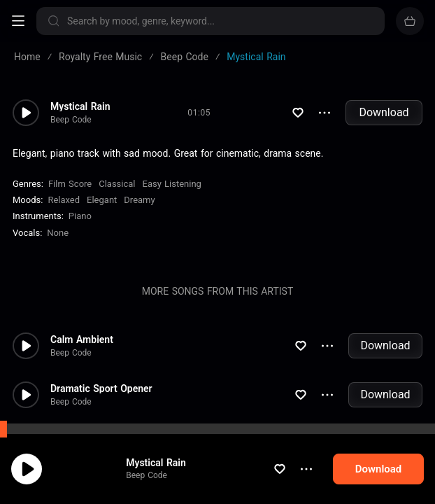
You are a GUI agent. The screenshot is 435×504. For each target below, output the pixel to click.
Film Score (70, 184)
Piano (80, 216)
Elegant (102, 200)
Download (384, 112)
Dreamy (139, 200)
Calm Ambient (82, 339)
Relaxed (64, 200)
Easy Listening (172, 184)
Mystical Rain (169, 483)
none (58, 233)
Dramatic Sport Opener (101, 388)
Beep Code (160, 496)
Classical (117, 184)
